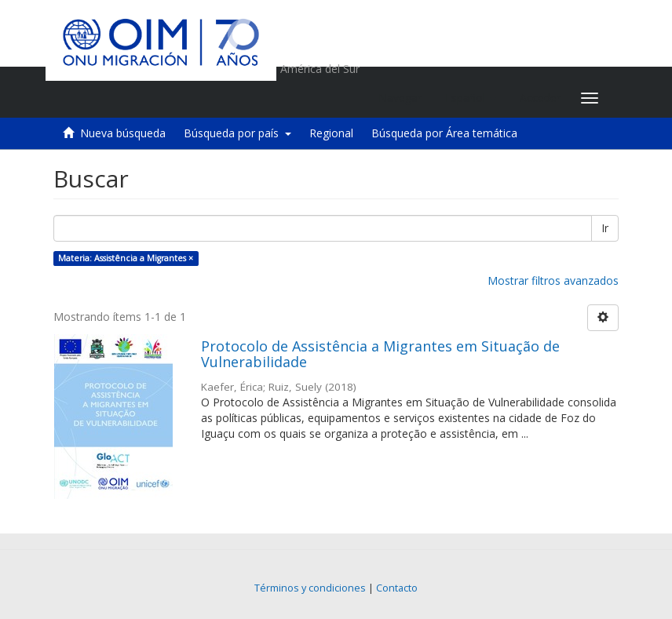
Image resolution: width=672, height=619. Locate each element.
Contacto (397, 588)
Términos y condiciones (310, 588)
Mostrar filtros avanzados (553, 280)
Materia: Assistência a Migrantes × (126, 258)
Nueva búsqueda (123, 133)
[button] (471, 98)
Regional (331, 133)
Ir (605, 228)
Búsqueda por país (237, 133)
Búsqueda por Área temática (444, 133)
